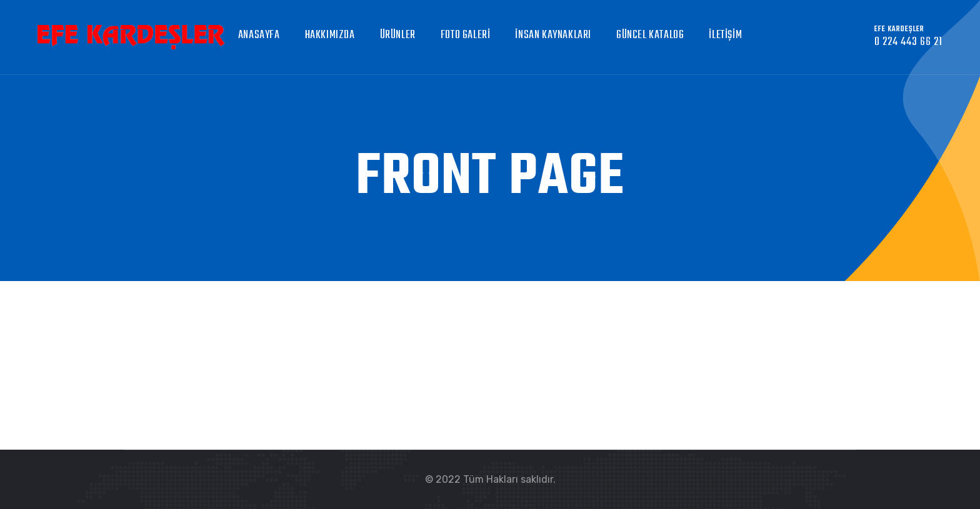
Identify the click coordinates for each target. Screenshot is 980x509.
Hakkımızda (330, 35)
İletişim (725, 35)
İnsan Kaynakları (553, 35)
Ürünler (398, 35)
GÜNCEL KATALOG (650, 35)
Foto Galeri (466, 35)
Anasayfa (259, 35)
